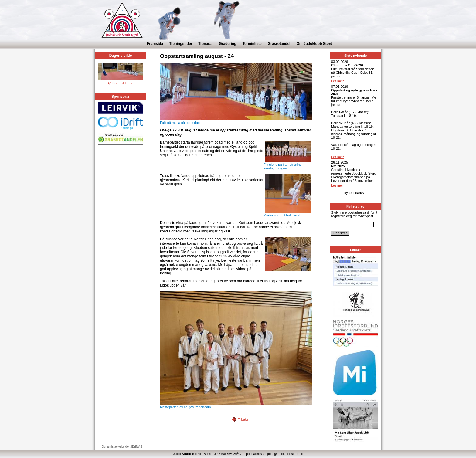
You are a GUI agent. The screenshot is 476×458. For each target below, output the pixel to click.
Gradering (228, 44)
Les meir (337, 81)
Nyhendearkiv (354, 193)
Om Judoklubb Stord (314, 44)
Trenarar (206, 44)
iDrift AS (137, 447)
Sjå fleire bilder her (121, 83)
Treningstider (181, 44)
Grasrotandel (279, 44)
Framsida (155, 44)
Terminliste (252, 44)
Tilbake (243, 419)
